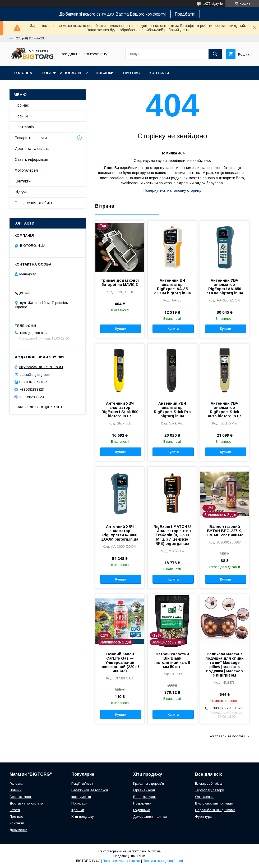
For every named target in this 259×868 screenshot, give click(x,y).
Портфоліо (24, 127)
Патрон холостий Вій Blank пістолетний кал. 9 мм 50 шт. (172, 660)
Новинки (105, 73)
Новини (21, 116)
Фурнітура (204, 817)
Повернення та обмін (33, 203)
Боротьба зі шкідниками (215, 810)
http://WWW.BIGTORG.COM (41, 367)
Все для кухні (144, 797)
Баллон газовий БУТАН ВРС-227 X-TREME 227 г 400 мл (225, 531)
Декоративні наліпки (150, 817)
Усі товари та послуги (227, 736)
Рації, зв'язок (82, 784)
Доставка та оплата (32, 149)
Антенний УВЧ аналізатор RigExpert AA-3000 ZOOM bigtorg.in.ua (120, 533)
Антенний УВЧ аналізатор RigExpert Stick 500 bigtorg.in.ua (120, 410)
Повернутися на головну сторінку (172, 190)
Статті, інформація (31, 159)
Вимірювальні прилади (214, 803)
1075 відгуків (213, 4)
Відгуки (21, 192)
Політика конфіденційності (163, 861)
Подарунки (142, 803)
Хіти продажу (83, 817)
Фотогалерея (26, 170)
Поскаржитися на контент (121, 861)
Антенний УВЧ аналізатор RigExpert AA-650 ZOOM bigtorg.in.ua (225, 287)
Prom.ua (154, 851)
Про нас (131, 73)
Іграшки (78, 810)
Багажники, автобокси (90, 790)
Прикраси (79, 803)
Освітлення (204, 797)
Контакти (159, 73)
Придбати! (185, 14)
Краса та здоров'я (149, 784)
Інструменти (81, 797)
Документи (18, 830)
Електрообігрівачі (210, 784)
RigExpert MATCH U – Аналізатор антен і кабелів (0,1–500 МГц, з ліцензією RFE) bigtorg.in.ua (172, 535)
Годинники (142, 810)
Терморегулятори (210, 790)
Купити (121, 329)
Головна (23, 73)
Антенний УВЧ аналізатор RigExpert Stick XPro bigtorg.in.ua (225, 410)
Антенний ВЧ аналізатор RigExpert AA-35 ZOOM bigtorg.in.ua (172, 287)
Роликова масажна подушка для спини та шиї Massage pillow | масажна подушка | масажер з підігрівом (225, 665)
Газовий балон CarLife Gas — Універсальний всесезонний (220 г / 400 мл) (120, 663)
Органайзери (144, 790)
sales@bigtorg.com (35, 375)
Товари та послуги (61, 73)
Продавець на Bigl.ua (129, 856)
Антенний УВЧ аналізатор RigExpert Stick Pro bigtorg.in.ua (172, 410)
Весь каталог (20, 797)
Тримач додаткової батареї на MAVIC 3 (120, 282)
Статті (15, 810)
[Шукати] (215, 54)
